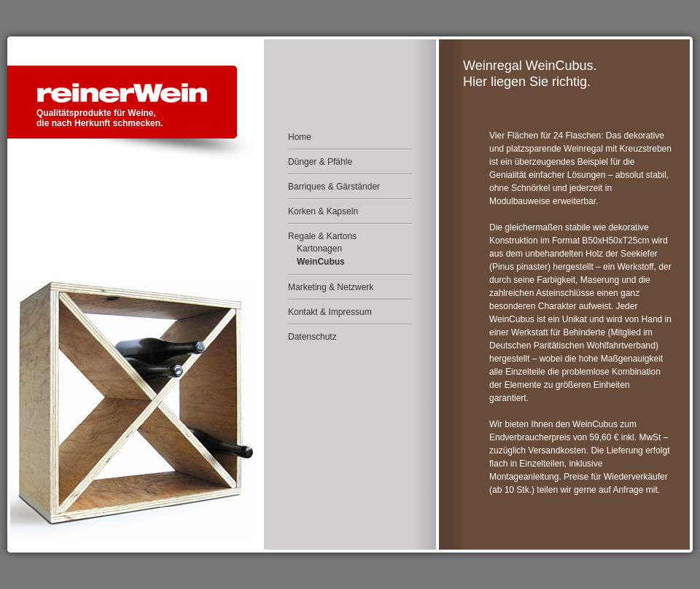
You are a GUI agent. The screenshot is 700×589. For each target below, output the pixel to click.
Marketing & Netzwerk (331, 287)
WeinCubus (321, 262)
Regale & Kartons (322, 236)
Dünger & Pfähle (320, 162)
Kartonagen (319, 249)
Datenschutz (312, 337)
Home (300, 137)
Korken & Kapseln (323, 211)
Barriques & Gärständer (334, 187)
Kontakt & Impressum (330, 312)
